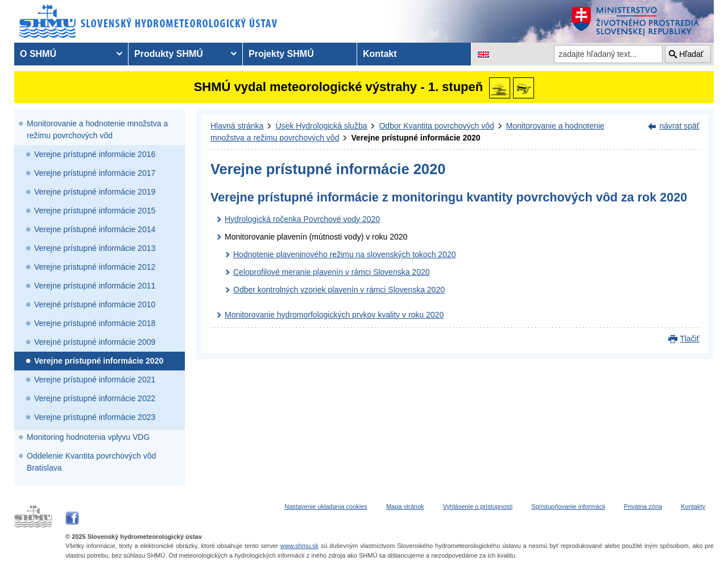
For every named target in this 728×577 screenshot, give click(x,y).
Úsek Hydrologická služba (321, 126)
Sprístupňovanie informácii (568, 506)
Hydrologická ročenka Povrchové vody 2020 (302, 219)
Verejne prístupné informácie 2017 (95, 173)
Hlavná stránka (237, 126)
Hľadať (691, 54)
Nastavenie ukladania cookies (326, 506)
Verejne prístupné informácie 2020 (99, 361)
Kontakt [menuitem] (380, 54)
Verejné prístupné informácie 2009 (95, 342)
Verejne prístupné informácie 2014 (95, 229)
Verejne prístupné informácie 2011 (95, 286)
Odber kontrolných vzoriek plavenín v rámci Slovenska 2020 (339, 290)
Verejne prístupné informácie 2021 (95, 380)
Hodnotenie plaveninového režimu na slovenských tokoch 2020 (344, 254)
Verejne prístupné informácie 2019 (95, 192)
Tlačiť (690, 339)
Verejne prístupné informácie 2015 (95, 211)
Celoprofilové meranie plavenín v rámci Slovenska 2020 (332, 272)
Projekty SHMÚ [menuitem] (281, 54)
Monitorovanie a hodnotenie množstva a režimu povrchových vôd (97, 129)
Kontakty (693, 506)
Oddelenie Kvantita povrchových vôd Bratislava (91, 462)
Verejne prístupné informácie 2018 (95, 323)
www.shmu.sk (299, 546)
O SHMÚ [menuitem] (38, 54)
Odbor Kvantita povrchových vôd (436, 126)
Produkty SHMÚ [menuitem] (169, 54)
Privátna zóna (643, 506)
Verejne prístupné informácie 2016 (95, 154)
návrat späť (679, 126)
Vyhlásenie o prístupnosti (478, 506)
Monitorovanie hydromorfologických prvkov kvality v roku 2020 (334, 315)
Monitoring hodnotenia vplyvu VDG (88, 437)
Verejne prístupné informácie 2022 (95, 398)
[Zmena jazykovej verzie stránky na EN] (483, 54)
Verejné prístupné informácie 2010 (95, 304)
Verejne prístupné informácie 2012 (95, 267)
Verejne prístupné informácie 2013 (95, 248)
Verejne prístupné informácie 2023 (95, 417)
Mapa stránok (405, 506)
